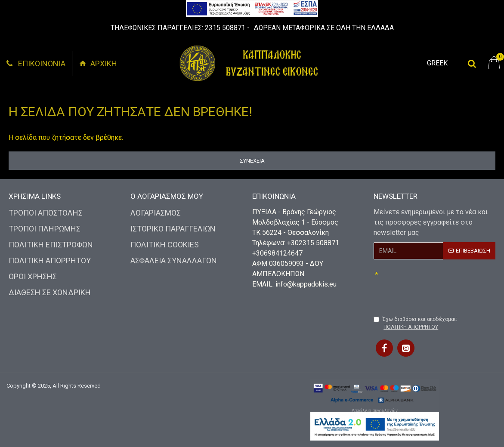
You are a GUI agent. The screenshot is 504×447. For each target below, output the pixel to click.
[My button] (472, 63)
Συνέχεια (252, 161)
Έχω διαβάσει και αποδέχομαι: (415, 324)
